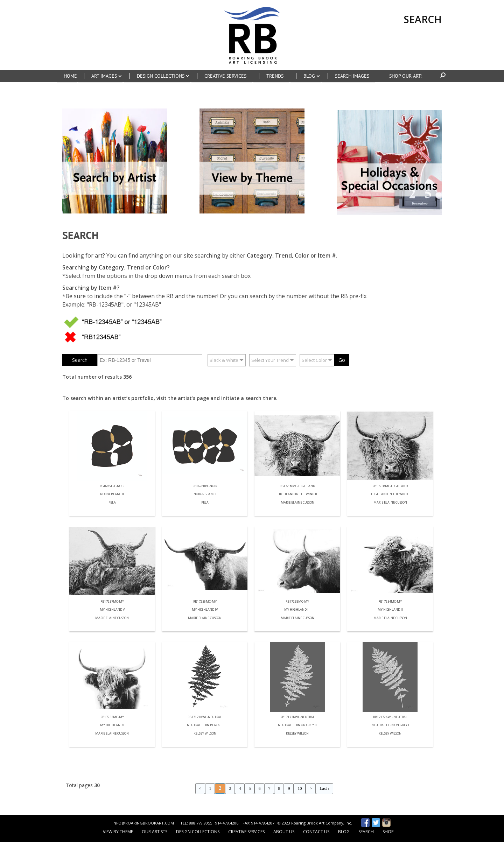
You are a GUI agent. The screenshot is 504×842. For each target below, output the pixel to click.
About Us (284, 832)
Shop (388, 832)
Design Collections (198, 832)
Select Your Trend (270, 360)
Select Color (314, 360)
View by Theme (118, 832)
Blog (344, 832)
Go (342, 360)
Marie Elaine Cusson (297, 503)
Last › (324, 788)
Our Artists (155, 832)
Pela (112, 503)
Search (366, 832)
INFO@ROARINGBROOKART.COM (143, 823)
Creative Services (246, 832)
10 (300, 788)
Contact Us (316, 832)
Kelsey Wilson (205, 734)
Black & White (224, 360)
